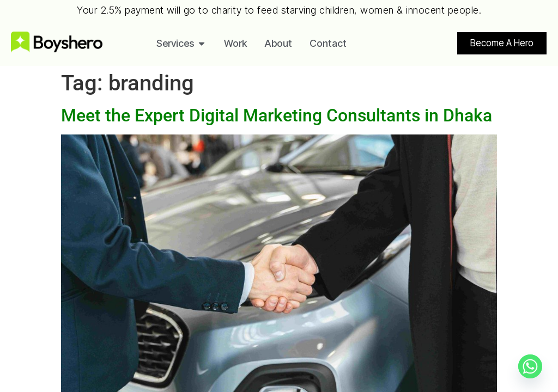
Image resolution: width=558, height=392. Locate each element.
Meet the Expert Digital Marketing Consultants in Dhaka (277, 115)
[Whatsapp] (530, 366)
